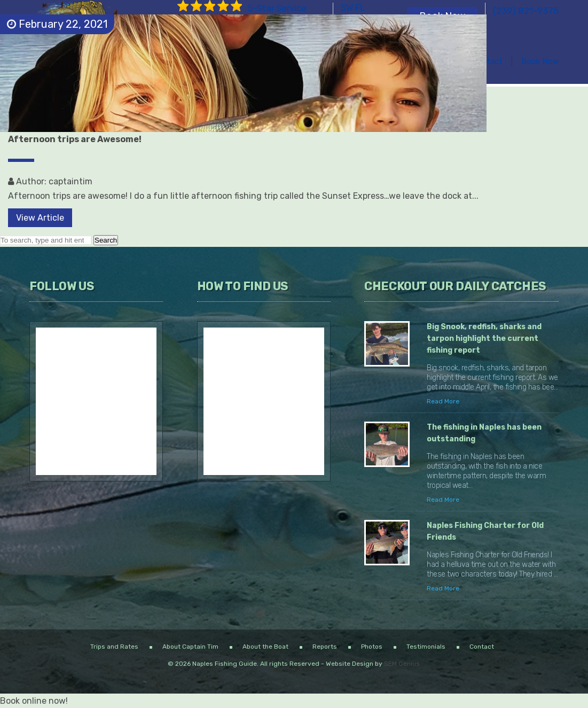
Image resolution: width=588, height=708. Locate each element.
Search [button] (106, 240)
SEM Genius (402, 664)
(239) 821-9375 (526, 11)
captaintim (70, 181)
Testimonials (426, 647)
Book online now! (34, 701)
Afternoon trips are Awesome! (75, 139)
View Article (40, 218)
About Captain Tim (190, 647)
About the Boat (265, 647)
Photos (372, 647)
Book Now (540, 61)
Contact (487, 61)
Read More (443, 401)
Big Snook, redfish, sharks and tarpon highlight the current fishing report (484, 339)
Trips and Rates (114, 647)
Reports (325, 647)
